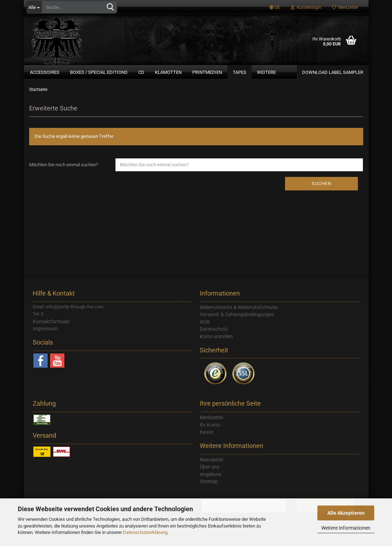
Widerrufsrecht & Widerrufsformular (239, 307)
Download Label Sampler (333, 72)
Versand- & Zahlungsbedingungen (237, 314)
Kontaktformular (51, 321)
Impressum (45, 329)
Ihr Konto (210, 425)
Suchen (321, 183)
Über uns (210, 467)
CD (141, 72)
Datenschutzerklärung (145, 532)
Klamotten (168, 72)
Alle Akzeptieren (346, 513)
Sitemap (209, 481)
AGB (205, 322)
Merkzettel (345, 7)
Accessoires (45, 72)
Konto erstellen (216, 336)
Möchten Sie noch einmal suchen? (64, 165)
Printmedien (207, 72)
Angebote (210, 474)
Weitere (266, 72)
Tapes (240, 72)
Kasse (206, 432)
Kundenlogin (306, 7)
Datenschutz (214, 329)
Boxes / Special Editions (99, 72)
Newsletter (212, 460)
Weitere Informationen (346, 528)
